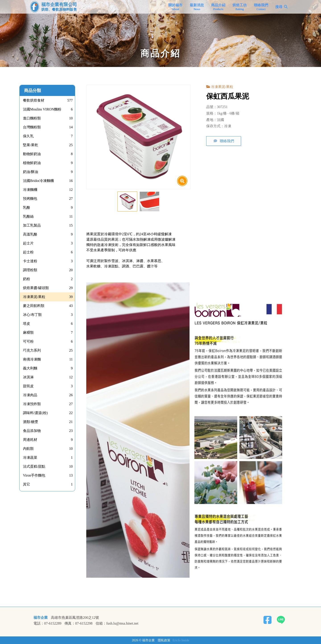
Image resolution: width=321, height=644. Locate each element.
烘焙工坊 (240, 7)
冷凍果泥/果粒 (222, 87)
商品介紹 (218, 7)
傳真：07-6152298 (78, 623)
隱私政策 (164, 640)
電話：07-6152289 (47, 623)
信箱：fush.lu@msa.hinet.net (117, 623)
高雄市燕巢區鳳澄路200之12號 (75, 618)
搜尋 (279, 7)
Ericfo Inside (181, 640)
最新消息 (197, 7)
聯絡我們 (261, 7)
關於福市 (175, 7)
